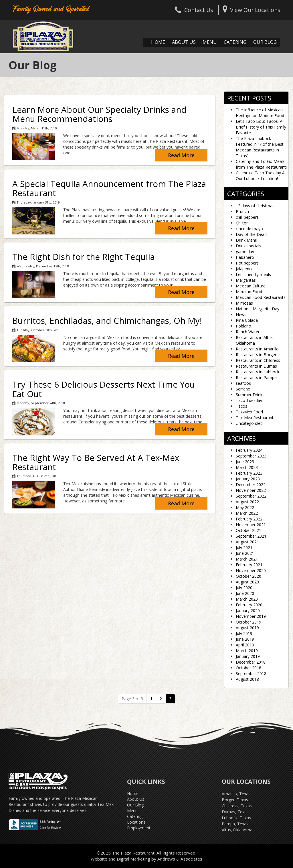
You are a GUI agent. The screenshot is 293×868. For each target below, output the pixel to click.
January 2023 (248, 479)
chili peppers (247, 217)
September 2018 (251, 673)
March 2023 (247, 467)
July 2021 (244, 548)
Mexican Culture (251, 286)
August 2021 (247, 542)
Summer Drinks (250, 395)
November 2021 (251, 525)
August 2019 (247, 628)
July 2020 (244, 588)
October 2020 (249, 576)
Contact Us (194, 10)
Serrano (243, 389)
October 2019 (249, 622)
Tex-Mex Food (249, 412)
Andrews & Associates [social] (180, 859)
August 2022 (247, 502)
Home (158, 42)
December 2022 (251, 485)
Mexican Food (249, 292)
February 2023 (249, 473)
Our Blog (265, 42)
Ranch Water (248, 332)
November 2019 (251, 616)
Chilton (242, 223)
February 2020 (249, 605)
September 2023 (251, 456)
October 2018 (249, 668)
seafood (243, 383)
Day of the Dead (251, 234)
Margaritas (246, 280)
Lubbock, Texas (236, 818)
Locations (136, 822)
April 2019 (245, 645)
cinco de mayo (249, 229)
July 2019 (244, 633)
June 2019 (245, 639)
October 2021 (249, 530)
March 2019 (247, 651)
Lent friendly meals (253, 274)
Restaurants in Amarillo (257, 349)
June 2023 (245, 462)
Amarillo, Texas (236, 794)
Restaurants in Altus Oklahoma (254, 340)
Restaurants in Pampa (256, 377)
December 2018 (251, 662)
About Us (184, 42)
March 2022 (247, 513)
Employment (139, 828)
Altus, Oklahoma (237, 830)
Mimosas (244, 303)
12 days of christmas (255, 206)
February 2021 (249, 565)
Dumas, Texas (235, 812)
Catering (235, 42)
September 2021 (251, 536)
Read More (181, 155)
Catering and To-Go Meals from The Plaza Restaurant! (261, 164)
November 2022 (251, 490)
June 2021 (245, 553)
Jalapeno (244, 269)
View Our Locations (251, 10)
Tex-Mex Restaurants (256, 418)
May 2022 (245, 507)
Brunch (242, 211)
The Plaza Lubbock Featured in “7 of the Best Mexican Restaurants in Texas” (260, 147)
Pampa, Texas (235, 824)
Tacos (241, 406)
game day (245, 251)
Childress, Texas (237, 806)
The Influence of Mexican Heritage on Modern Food (260, 113)
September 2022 (251, 496)
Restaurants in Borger (256, 355)
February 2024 (249, 450)
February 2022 (249, 519)
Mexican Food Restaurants (261, 297)
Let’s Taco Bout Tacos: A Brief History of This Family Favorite (261, 127)
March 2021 (247, 559)
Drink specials (249, 246)
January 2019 (248, 656)
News (241, 314)
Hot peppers (247, 263)
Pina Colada (247, 320)
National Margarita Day (258, 309)
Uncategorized (249, 423)
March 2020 (247, 599)
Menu (210, 42)
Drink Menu (247, 240)
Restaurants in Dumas (256, 366)
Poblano (243, 326)
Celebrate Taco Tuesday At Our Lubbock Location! (261, 176)
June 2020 (245, 593)
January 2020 (248, 610)
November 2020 (251, 570)
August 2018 (247, 679)
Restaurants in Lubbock (258, 372)
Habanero (245, 257)
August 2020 (247, 582)
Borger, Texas (235, 800)
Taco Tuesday (249, 400)
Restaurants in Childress (258, 360)
